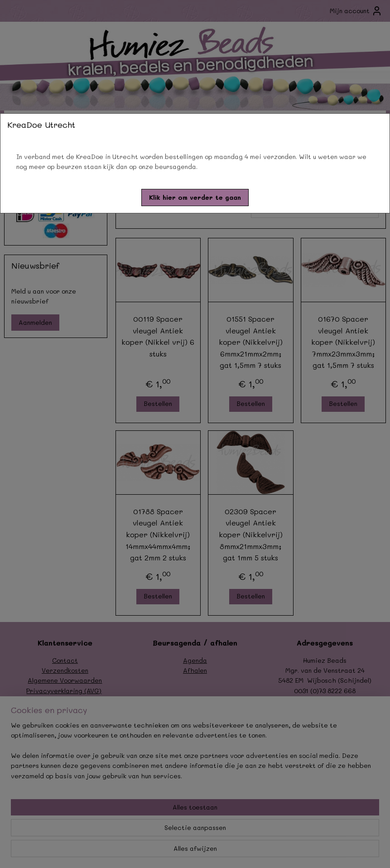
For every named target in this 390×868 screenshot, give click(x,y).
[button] (195, 198)
